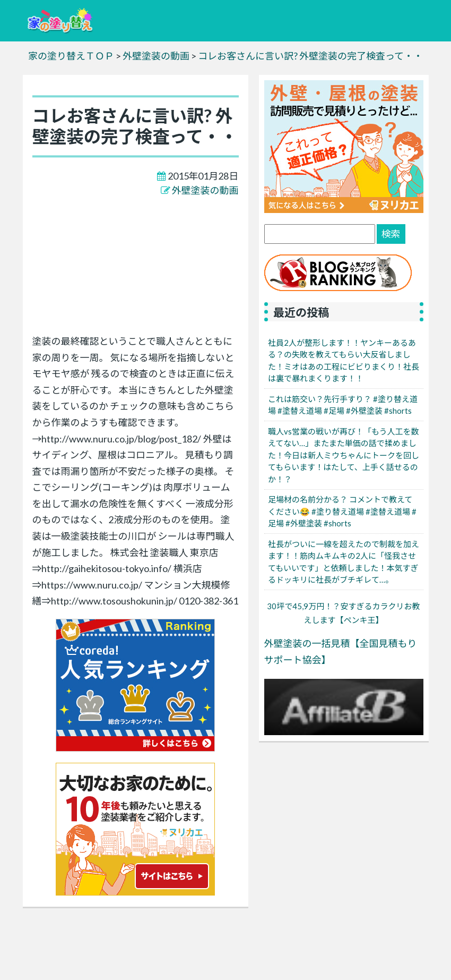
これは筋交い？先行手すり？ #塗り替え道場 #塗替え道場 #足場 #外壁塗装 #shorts (343, 405)
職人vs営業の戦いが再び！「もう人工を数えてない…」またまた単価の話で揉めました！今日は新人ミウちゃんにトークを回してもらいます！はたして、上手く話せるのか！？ (344, 455)
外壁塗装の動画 (205, 190)
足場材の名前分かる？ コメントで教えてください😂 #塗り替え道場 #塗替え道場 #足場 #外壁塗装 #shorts (342, 511)
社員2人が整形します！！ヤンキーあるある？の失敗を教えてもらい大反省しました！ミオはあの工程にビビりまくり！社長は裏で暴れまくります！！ (344, 361)
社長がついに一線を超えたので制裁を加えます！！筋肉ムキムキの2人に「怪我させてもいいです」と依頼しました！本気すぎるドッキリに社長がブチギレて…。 (344, 562)
